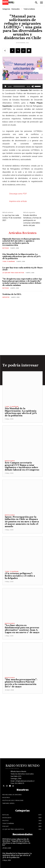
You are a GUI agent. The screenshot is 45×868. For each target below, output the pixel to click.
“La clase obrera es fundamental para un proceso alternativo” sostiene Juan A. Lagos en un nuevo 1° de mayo (22, 629)
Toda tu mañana (29, 9)
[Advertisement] (22, 716)
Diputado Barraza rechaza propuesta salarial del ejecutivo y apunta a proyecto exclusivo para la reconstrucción (21, 242)
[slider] (19, 86)
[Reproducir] (6, 86)
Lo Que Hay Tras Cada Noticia (13, 273)
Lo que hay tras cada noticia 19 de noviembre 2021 (12, 218)
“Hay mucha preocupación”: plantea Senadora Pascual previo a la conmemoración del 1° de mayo (21, 683)
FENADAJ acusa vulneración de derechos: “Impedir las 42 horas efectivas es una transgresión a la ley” (16, 842)
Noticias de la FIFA (12, 294)
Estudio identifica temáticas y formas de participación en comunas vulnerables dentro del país (32, 220)
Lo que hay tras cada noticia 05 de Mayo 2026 (22, 269)
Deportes (6, 297)
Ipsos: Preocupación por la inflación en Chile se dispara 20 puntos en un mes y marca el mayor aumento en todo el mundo (22, 522)
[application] (22, 86)
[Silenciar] (33, 86)
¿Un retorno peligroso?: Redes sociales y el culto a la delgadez (20, 576)
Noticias (6, 248)
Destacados (16, 9)
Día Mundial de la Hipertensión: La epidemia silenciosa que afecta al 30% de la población (22, 256)
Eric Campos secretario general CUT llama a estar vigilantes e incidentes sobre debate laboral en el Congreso (22, 466)
